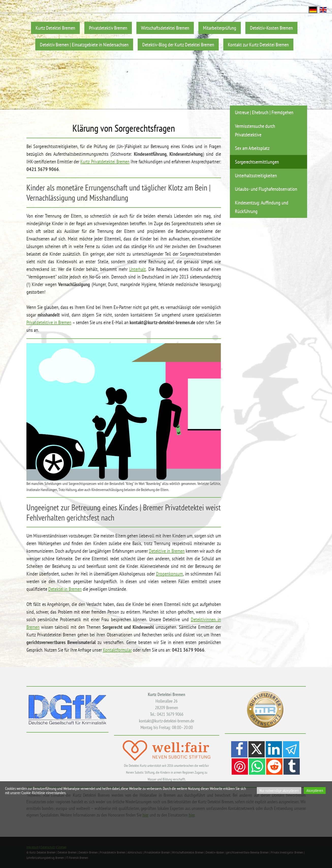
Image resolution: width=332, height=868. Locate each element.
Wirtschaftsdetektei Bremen (165, 28)
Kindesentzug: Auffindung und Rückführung (262, 207)
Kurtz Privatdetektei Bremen (105, 162)
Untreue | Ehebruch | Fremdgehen (264, 112)
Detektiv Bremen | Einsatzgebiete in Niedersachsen (84, 45)
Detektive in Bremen (167, 551)
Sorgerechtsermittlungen (257, 162)
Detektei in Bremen (65, 589)
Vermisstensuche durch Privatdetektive (255, 130)
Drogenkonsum (169, 574)
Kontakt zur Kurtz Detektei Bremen (258, 45)
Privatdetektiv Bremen (108, 28)
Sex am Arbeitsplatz (252, 148)
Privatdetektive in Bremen (49, 322)
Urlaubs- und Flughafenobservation (266, 189)
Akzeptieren (315, 790)
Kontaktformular (117, 650)
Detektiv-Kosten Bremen (271, 28)
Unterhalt (137, 269)
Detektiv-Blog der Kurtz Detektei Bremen (178, 45)
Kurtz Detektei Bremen (55, 28)
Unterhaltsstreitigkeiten (256, 175)
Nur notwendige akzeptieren (279, 790)
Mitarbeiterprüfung (220, 28)
